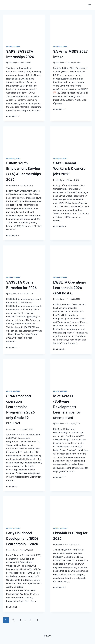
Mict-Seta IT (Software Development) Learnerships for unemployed (67, 407)
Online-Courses (13, 47)
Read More (13, 116)
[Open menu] (89, 5)
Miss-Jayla (13, 63)
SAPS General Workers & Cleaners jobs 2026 (69, 169)
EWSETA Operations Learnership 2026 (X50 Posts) (70, 288)
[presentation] (24, 28)
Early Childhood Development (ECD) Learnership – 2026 (22, 538)
